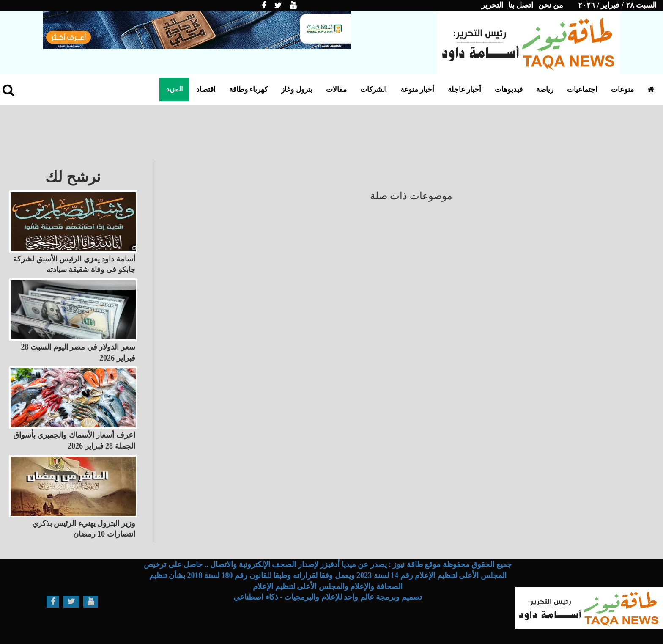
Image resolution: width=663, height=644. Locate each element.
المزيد (174, 89)
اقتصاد (206, 89)
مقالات (336, 89)
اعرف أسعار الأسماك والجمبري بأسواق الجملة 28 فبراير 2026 (74, 440)
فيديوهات (509, 89)
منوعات (622, 89)
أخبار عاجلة (464, 89)
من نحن (551, 5)
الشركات (374, 89)
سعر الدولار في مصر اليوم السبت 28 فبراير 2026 (78, 352)
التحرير (492, 5)
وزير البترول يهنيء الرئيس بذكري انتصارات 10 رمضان (84, 529)
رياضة (545, 89)
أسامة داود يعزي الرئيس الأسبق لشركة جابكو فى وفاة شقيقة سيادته (74, 264)
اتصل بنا (521, 5)
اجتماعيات (582, 89)
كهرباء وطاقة (248, 89)
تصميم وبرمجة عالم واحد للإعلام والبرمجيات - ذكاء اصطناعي (328, 597)
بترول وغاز (297, 89)
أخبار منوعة (417, 89)
